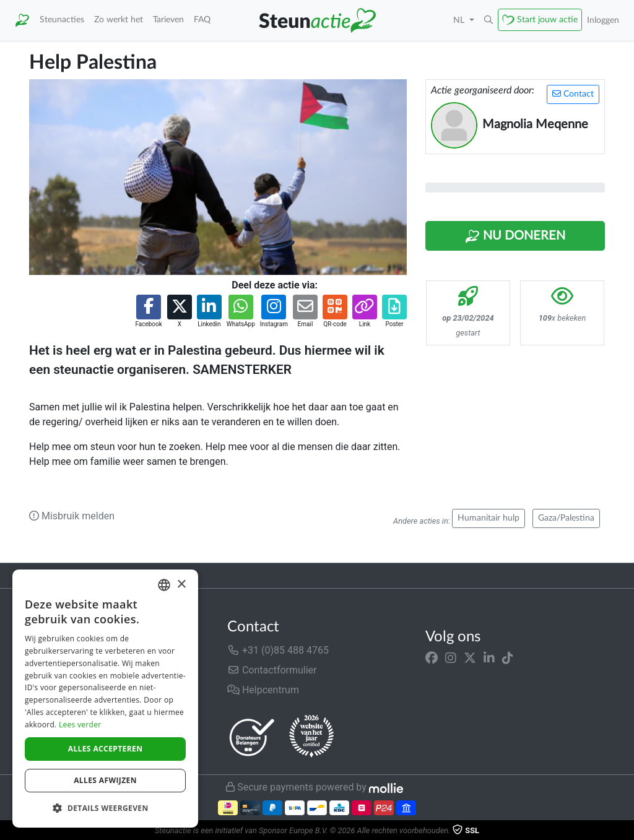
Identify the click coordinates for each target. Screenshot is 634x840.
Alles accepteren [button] (106, 749)
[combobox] (164, 585)
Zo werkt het (119, 19)
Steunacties (62, 19)
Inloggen (603, 20)
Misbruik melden (72, 516)
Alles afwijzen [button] (105, 780)
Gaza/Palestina (566, 518)
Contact (573, 94)
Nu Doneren (515, 236)
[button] (489, 20)
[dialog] (105, 699)
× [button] (181, 585)
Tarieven (168, 19)
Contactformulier (272, 670)
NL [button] (460, 20)
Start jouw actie (547, 19)
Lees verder (80, 725)
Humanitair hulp (489, 518)
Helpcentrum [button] (263, 690)
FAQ (202, 19)
